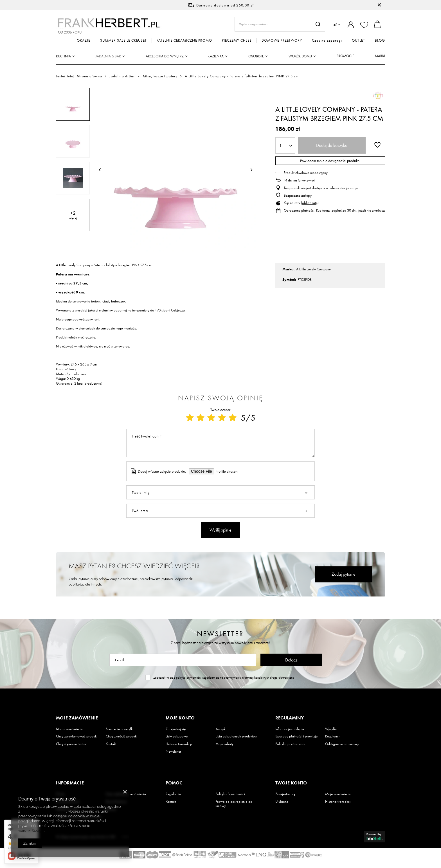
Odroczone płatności (299, 210)
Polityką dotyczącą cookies (43, 811)
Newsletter (220, 634)
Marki (380, 56)
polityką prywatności (189, 678)
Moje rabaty (224, 744)
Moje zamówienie (77, 718)
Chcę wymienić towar (71, 744)
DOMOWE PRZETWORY (282, 41)
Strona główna (90, 76)
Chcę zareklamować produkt (77, 736)
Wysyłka (331, 729)
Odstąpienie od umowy (342, 744)
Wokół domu (300, 56)
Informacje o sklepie (290, 729)
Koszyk (220, 729)
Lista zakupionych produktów (236, 736)
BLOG (380, 41)
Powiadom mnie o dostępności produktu (330, 161)
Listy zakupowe (177, 736)
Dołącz (291, 660)
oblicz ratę (310, 203)
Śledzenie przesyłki (120, 729)
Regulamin (333, 736)
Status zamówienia (70, 729)
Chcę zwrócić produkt (121, 736)
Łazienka (216, 56)
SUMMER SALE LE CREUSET (123, 41)
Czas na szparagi (327, 41)
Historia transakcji (179, 744)
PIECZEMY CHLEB (237, 41)
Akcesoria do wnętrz (165, 56)
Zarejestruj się (176, 729)
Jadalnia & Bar (108, 56)
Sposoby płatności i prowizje (296, 736)
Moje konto (180, 718)
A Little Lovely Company (313, 269)
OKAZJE (84, 41)
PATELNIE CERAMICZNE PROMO (184, 41)
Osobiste (256, 56)
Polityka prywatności (290, 744)
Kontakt (111, 744)
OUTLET (358, 41)
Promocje (345, 56)
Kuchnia (63, 56)
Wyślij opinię (220, 530)
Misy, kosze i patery (160, 76)
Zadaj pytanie (344, 574)
